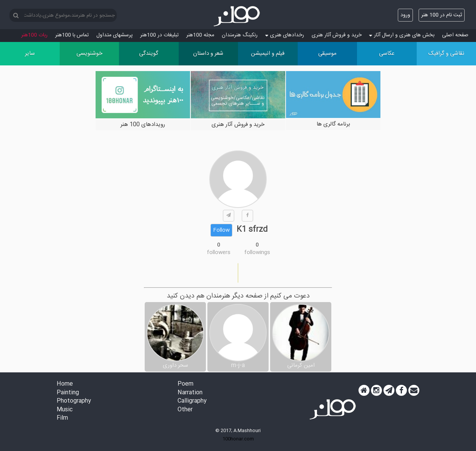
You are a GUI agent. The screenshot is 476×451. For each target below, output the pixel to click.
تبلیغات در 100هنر (159, 35)
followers (219, 253)
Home (65, 384)
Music (65, 410)
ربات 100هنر (34, 35)
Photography (74, 401)
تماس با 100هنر (72, 35)
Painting (68, 393)
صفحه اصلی (455, 35)
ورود (405, 15)
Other (185, 410)
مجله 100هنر (200, 35)
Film (62, 418)
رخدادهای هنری (285, 35)
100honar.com (238, 439)
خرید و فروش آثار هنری (337, 35)
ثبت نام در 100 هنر (442, 15)
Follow (221, 230)
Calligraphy (192, 401)
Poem (185, 384)
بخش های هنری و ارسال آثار (402, 35)
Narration (190, 393)
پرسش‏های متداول (114, 35)
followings (257, 253)
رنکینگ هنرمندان (240, 35)
